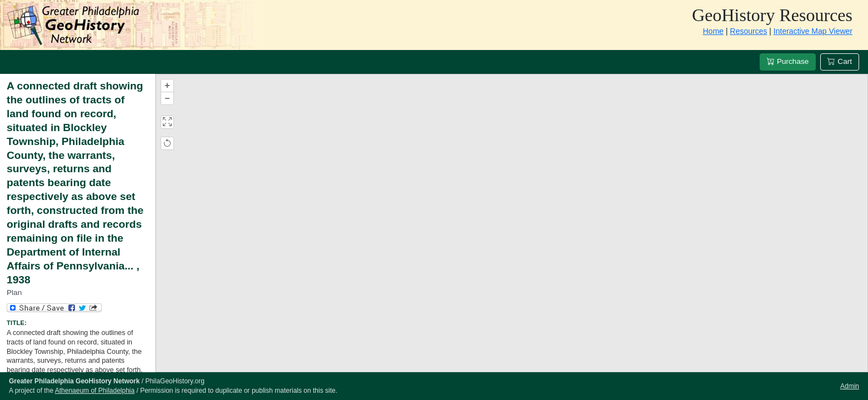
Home (713, 31)
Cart (840, 61)
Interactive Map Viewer (813, 31)
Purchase (788, 61)
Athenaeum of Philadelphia (95, 391)
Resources (749, 31)
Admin (850, 386)
